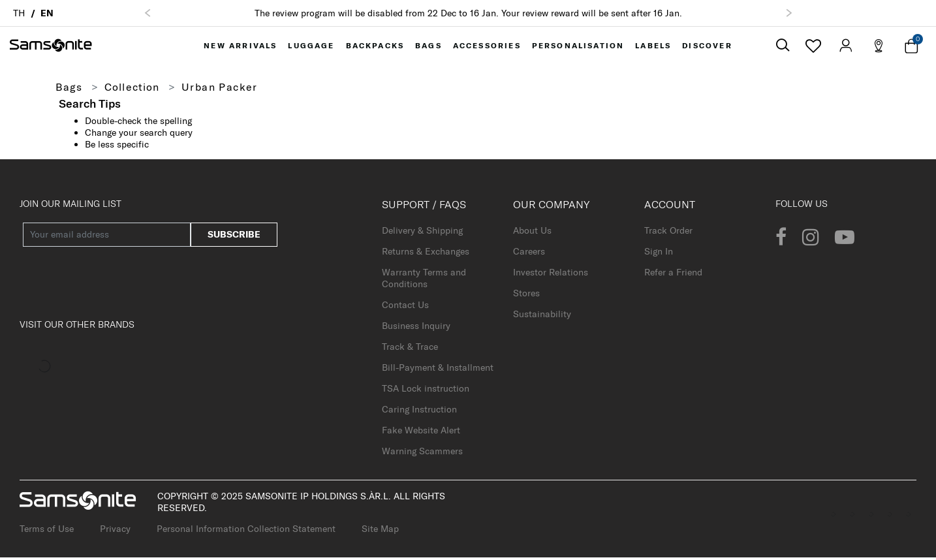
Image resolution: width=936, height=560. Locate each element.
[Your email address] (107, 237)
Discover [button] (709, 47)
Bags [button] (429, 47)
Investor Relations (551, 275)
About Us (532, 233)
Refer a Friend (673, 275)
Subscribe (234, 237)
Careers (529, 254)
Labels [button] (653, 47)
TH (19, 13)
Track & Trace (410, 349)
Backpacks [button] (375, 47)
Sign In (659, 254)
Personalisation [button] (579, 47)
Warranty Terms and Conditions (424, 281)
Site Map (380, 531)
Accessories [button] (488, 47)
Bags (70, 89)
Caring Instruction (419, 412)
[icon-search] (783, 47)
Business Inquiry (416, 328)
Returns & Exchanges (426, 254)
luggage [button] (311, 47)
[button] (148, 13)
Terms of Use (47, 531)
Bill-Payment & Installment (438, 370)
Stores (526, 296)
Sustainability (542, 317)
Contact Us (405, 307)
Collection (133, 89)
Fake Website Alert (421, 433)
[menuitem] (239, 47)
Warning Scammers (422, 454)
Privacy (115, 531)
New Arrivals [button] (239, 47)
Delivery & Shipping (422, 233)
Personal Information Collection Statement (246, 531)
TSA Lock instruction (426, 391)
